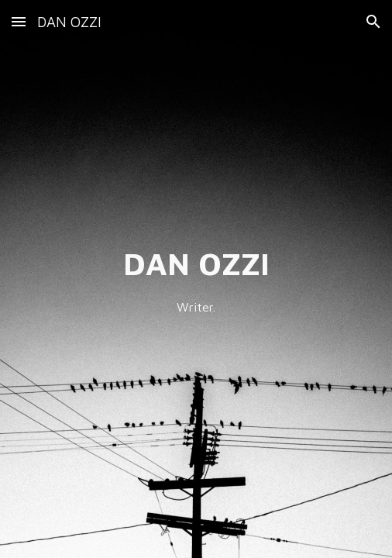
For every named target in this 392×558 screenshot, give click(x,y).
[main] (196, 279)
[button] (19, 21)
